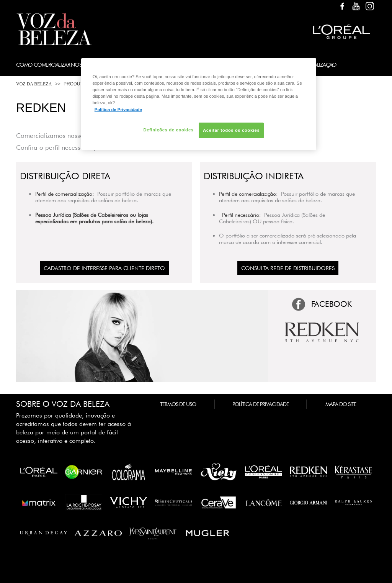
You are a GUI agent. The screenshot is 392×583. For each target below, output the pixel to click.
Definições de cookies (168, 130)
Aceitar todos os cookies (231, 130)
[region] (199, 104)
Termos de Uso (178, 404)
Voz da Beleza (34, 84)
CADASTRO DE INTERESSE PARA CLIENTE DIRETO (104, 268)
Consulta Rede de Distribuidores (288, 268)
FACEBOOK (332, 304)
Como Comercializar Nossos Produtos (66, 65)
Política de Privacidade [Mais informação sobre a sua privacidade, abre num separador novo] (118, 110)
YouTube (356, 6)
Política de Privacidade (261, 404)
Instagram (370, 6)
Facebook (342, 6)
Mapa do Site (341, 404)
